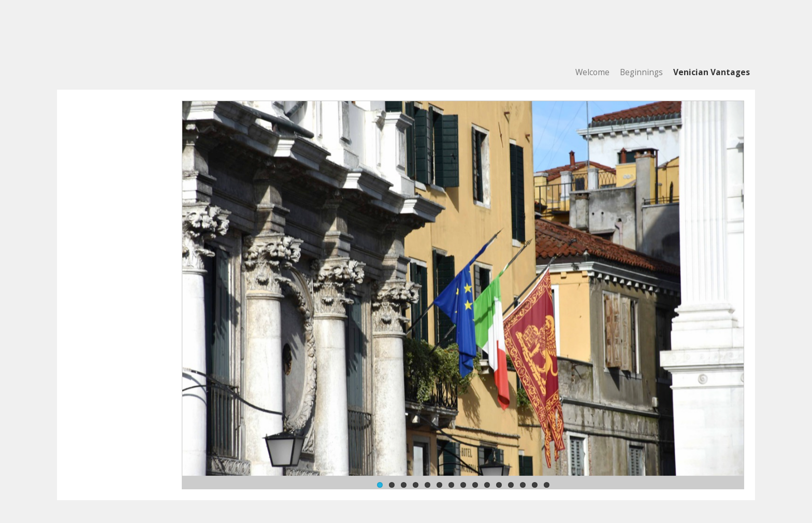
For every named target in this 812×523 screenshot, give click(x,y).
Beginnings (641, 72)
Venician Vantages (712, 72)
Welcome (592, 72)
